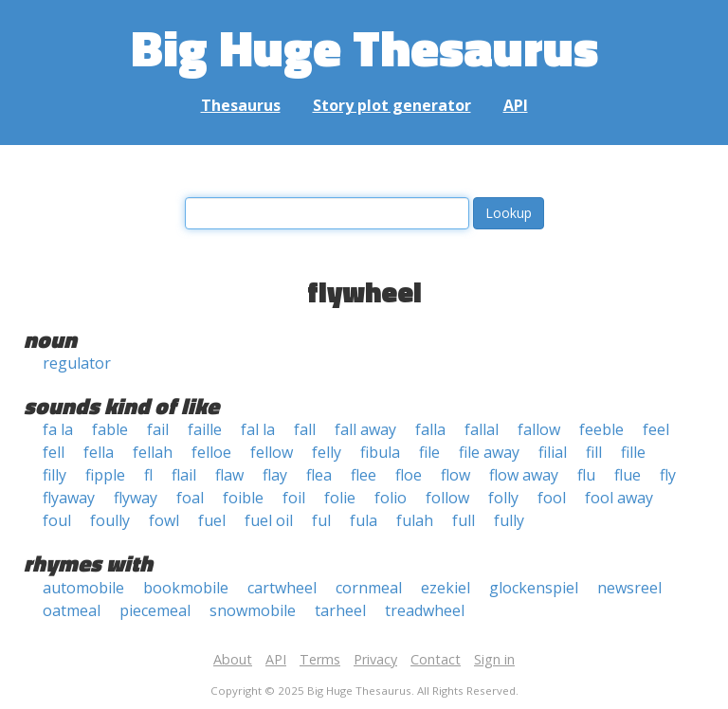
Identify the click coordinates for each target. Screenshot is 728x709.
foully (110, 520)
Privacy (375, 659)
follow (447, 498)
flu (586, 475)
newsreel (629, 588)
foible (243, 498)
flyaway (69, 498)
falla (430, 429)
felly (327, 452)
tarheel (340, 610)
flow (455, 475)
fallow (539, 429)
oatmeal (72, 610)
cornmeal (369, 588)
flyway (136, 498)
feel (656, 429)
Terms (320, 659)
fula (364, 520)
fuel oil (269, 520)
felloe (211, 452)
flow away (524, 475)
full (464, 520)
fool (552, 498)
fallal (482, 429)
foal (190, 498)
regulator (77, 363)
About (233, 659)
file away (489, 452)
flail (184, 475)
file (429, 452)
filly (55, 475)
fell (54, 452)
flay (275, 475)
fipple (105, 475)
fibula (380, 452)
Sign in (494, 659)
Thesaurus (241, 105)
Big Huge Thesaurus (364, 47)
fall (305, 429)
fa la (58, 429)
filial (553, 452)
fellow (272, 452)
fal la (258, 429)
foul (57, 520)
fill (594, 452)
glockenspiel (534, 588)
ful (321, 520)
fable (110, 429)
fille (633, 452)
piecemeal (155, 610)
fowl (164, 520)
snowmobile (253, 610)
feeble (601, 429)
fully (509, 520)
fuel (212, 520)
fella (99, 452)
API (516, 105)
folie (340, 498)
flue (628, 475)
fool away (619, 498)
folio (391, 498)
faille (205, 429)
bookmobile (186, 588)
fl (148, 475)
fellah (153, 452)
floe (409, 475)
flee (364, 475)
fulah (415, 520)
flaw (229, 475)
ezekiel (446, 588)
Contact (436, 659)
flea (319, 475)
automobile (83, 588)
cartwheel (282, 588)
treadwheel (425, 610)
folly (503, 498)
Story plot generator (392, 105)
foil (294, 498)
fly (668, 475)
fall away (365, 429)
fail (158, 429)
